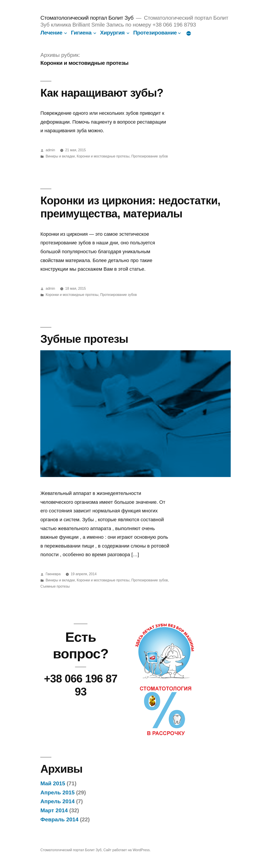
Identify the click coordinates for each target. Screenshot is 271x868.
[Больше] (189, 34)
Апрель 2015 (57, 792)
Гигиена (81, 33)
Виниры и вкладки (60, 156)
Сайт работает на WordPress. (127, 850)
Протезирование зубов (150, 156)
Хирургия (112, 33)
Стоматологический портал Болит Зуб (87, 18)
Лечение (51, 33)
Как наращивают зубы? (102, 93)
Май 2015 (53, 783)
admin (50, 150)
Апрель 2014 (57, 801)
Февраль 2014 (59, 819)
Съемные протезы (55, 586)
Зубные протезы (84, 339)
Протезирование (155, 33)
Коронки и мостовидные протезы (103, 156)
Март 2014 (54, 810)
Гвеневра (53, 574)
